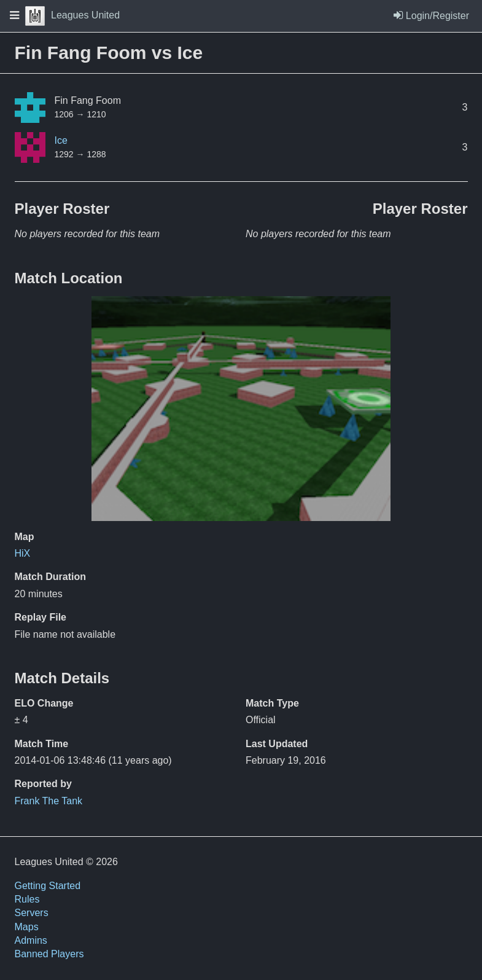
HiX (23, 553)
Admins (31, 940)
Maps (27, 927)
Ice (61, 140)
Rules (27, 899)
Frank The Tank (49, 801)
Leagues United (72, 15)
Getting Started (48, 886)
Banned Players (49, 954)
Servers (32, 913)
